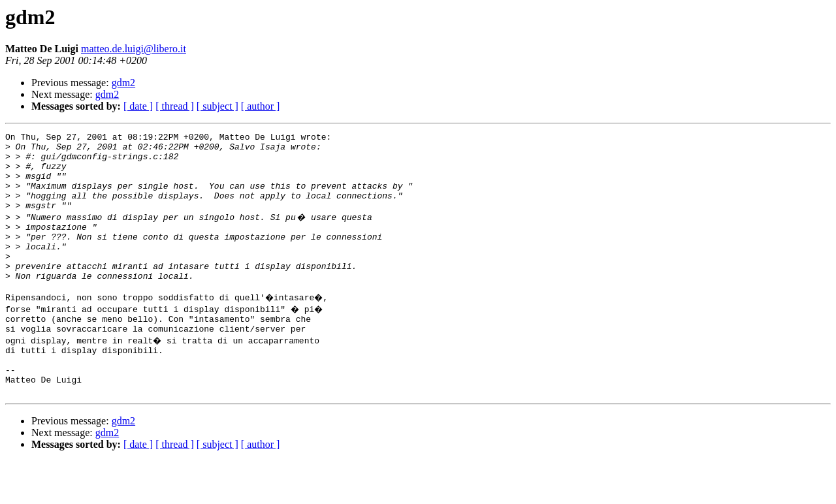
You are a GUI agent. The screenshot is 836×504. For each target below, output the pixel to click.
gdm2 (123, 83)
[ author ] (261, 106)
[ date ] (138, 106)
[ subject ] (217, 106)
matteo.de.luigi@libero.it (134, 49)
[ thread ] (175, 106)
